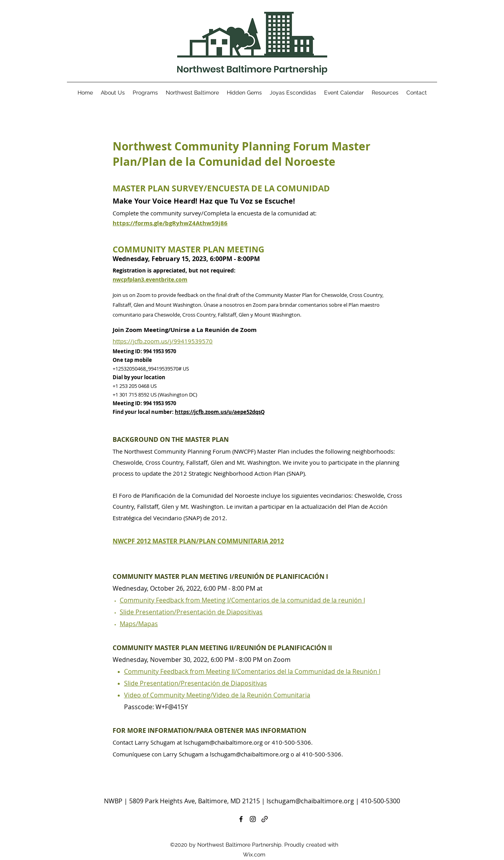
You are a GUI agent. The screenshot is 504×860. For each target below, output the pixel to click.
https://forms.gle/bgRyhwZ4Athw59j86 (170, 223)
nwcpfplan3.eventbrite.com (150, 279)
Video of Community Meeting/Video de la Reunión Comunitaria (217, 695)
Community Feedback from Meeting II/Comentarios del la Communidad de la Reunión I (252, 671)
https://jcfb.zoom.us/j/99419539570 (163, 341)
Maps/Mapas (139, 624)
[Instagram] (253, 819)
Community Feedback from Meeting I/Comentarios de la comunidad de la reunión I (242, 600)
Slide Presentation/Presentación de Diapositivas (191, 612)
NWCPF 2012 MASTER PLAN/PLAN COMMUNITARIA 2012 (198, 541)
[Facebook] (241, 819)
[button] (385, 93)
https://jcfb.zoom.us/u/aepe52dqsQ (220, 412)
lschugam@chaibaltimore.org (223, 742)
